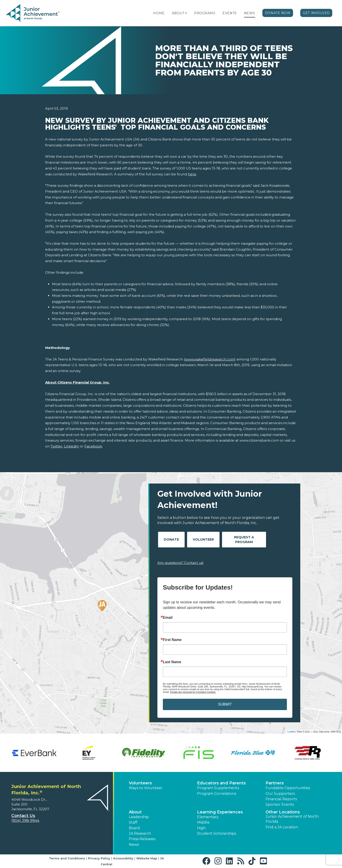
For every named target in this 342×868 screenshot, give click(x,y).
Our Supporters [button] (280, 794)
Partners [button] (275, 783)
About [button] (135, 812)
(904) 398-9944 (25, 821)
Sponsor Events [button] (280, 804)
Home (159, 13)
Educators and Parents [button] (221, 783)
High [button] (201, 828)
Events (230, 13)
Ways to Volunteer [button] (146, 788)
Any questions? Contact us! (180, 563)
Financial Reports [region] (281, 799)
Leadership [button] (139, 817)
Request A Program (244, 540)
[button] (186, 13)
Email (168, 618)
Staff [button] (133, 822)
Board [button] (134, 828)
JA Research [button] (140, 833)
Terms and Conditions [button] (67, 858)
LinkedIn (71, 446)
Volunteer (203, 539)
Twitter (56, 446)
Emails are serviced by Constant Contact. (193, 692)
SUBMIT (225, 704)
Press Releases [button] (142, 839)
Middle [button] (203, 822)
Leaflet (291, 732)
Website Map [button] (147, 858)
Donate (171, 539)
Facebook (93, 446)
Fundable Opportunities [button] (288, 788)
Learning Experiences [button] (220, 812)
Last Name (172, 662)
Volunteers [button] (140, 783)
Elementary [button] (208, 817)
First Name (172, 640)
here (192, 174)
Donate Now (278, 13)
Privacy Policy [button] (99, 858)
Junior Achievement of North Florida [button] (292, 819)
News (250, 13)
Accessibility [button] (123, 858)
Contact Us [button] (23, 816)
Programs (205, 13)
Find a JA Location (282, 827)
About (178, 13)
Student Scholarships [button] (217, 833)
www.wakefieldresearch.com (210, 359)
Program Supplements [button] (218, 788)
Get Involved (316, 13)
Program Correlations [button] (217, 794)
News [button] (134, 845)
